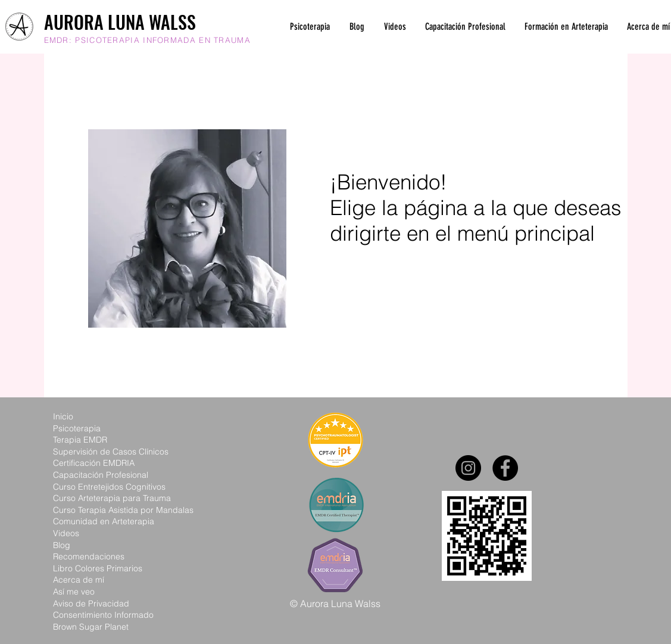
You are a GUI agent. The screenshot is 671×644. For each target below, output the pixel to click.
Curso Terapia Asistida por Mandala (121, 510)
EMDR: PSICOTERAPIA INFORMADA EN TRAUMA (147, 40)
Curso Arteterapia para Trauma (112, 498)
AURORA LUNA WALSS (120, 22)
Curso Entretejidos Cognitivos (109, 487)
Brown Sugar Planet (91, 627)
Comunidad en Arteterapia (104, 521)
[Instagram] (468, 468)
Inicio (63, 416)
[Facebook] (505, 468)
